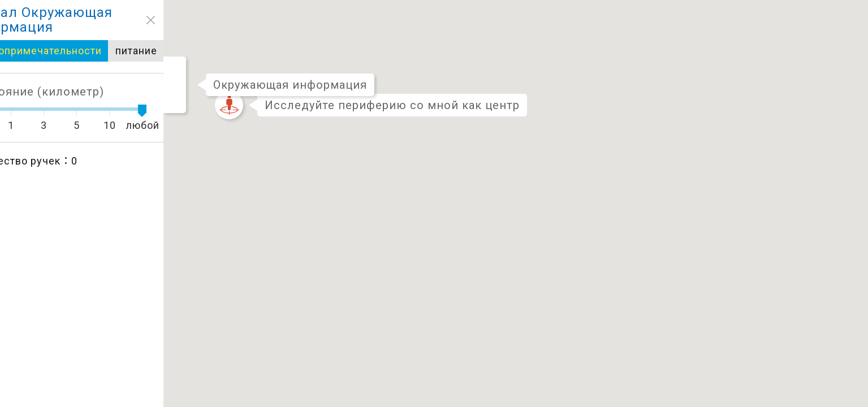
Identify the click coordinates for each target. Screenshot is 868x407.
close (15, 20)
